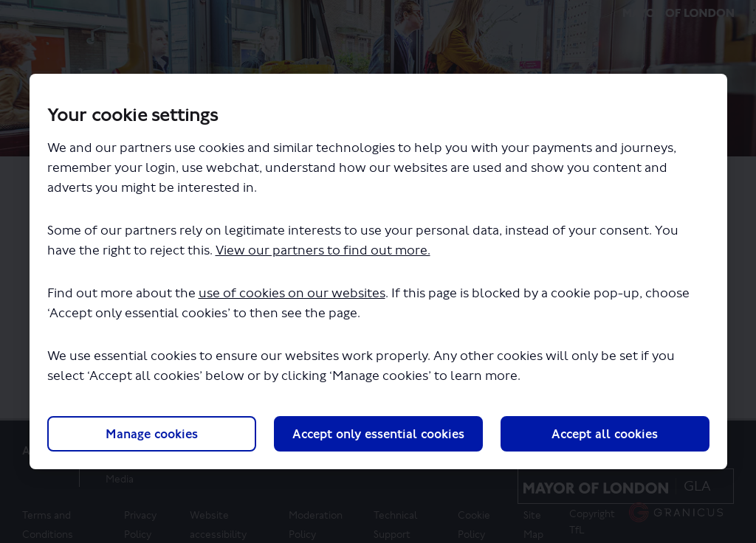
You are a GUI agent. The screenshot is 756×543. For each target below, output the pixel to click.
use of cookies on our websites (292, 293)
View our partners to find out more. (323, 250)
